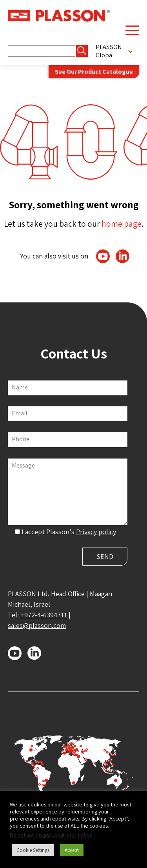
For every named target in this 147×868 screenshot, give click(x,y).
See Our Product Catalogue (94, 71)
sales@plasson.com (37, 625)
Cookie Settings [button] (33, 850)
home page (122, 224)
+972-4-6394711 (44, 615)
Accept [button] (72, 850)
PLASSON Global (109, 51)
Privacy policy (96, 532)
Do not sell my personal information (51, 834)
